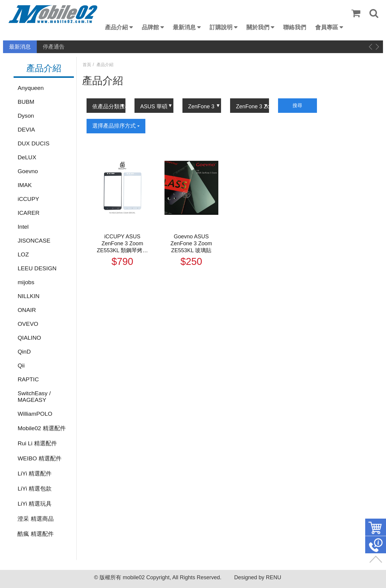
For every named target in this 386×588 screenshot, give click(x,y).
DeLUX (27, 157)
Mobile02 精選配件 (41, 428)
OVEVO (28, 324)
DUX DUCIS (33, 143)
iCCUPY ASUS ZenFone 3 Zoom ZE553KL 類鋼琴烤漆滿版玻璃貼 (122, 244)
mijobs (26, 282)
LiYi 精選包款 (35, 489)
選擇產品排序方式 (116, 126)
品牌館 (150, 27)
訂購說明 (221, 27)
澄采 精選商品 (35, 519)
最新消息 (184, 27)
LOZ (23, 254)
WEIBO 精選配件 (39, 458)
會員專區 (327, 27)
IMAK (25, 185)
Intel (23, 227)
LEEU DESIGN (37, 268)
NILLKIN (28, 296)
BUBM (26, 102)
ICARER (28, 213)
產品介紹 (116, 27)
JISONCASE (34, 241)
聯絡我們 (295, 27)
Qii (21, 366)
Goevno (28, 171)
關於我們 (258, 27)
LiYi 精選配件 (35, 474)
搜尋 (297, 105)
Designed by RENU (258, 577)
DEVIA (26, 130)
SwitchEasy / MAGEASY (34, 397)
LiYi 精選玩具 (35, 504)
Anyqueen (30, 88)
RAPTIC (28, 379)
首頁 (87, 65)
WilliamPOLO (35, 414)
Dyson (26, 116)
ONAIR (27, 310)
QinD (24, 352)
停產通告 (54, 47)
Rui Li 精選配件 (37, 443)
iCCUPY (28, 199)
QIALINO (29, 338)
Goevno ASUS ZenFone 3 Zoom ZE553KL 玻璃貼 (191, 243)
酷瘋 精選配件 (35, 534)
